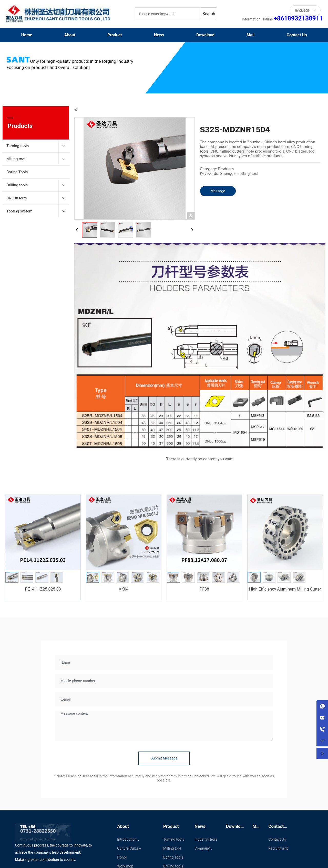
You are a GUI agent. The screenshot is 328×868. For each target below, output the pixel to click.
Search (209, 14)
